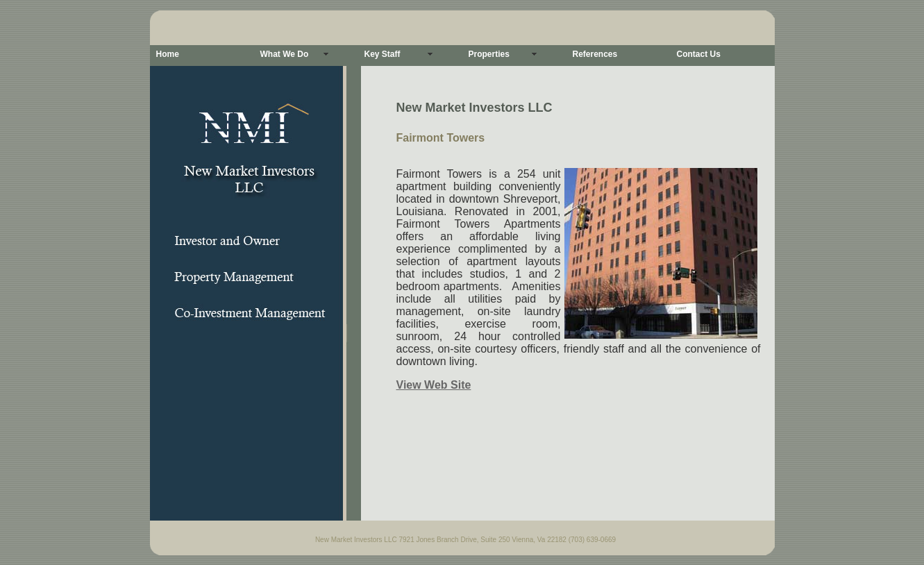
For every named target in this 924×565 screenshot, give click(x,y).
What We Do (285, 54)
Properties (489, 54)
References (595, 54)
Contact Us (699, 54)
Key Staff (383, 54)
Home (168, 54)
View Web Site (434, 385)
